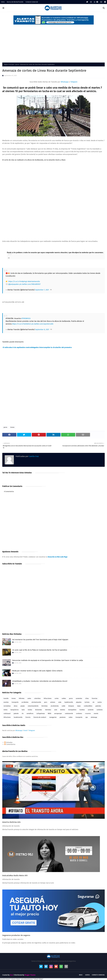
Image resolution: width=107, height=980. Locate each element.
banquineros (15, 710)
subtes (64, 698)
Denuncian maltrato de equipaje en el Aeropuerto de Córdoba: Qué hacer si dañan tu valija (48, 660)
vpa (87, 717)
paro (46, 702)
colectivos (37, 698)
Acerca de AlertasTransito (15, 2)
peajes (23, 706)
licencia (28, 717)
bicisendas (39, 710)
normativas (7, 706)
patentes (98, 706)
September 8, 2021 (42, 329)
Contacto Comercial (32, 2)
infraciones (7, 717)
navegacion (53, 717)
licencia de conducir (40, 717)
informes (22, 698)
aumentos (79, 698)
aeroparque (58, 714)
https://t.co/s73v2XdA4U (22, 324)
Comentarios (10, 744)
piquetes (79, 702)
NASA (49, 714)
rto (23, 714)
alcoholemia (55, 706)
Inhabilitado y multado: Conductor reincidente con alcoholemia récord (40, 681)
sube (60, 702)
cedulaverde (69, 714)
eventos (6, 702)
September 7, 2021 (42, 290)
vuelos (100, 702)
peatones (63, 717)
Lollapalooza (41, 714)
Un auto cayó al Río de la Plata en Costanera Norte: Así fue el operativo (40, 650)
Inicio (3, 2)
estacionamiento (33, 706)
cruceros (88, 714)
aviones (53, 702)
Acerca (87, 975)
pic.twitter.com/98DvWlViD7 (30, 284)
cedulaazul (7, 714)
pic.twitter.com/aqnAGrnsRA (42, 324)
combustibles (88, 706)
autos (29, 698)
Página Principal (9, 64)
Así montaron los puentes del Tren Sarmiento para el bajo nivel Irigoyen (40, 640)
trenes (12, 427)
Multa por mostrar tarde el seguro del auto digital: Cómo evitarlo (37, 671)
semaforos (30, 714)
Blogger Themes (30, 975)
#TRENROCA (26, 318)
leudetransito (18, 717)
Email (26, 730)
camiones (100, 710)
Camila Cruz (33, 456)
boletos (63, 710)
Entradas (8, 742)
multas (30, 710)
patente (16, 714)
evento (96, 714)
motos (6, 710)
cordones (79, 714)
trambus (82, 710)
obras (16, 706)
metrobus (48, 710)
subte (63, 706)
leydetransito (69, 702)
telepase (71, 706)
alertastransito (36, 702)
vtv (93, 702)
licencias (95, 698)
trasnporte (79, 717)
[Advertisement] (53, 42)
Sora (12, 975)
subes (71, 717)
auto (56, 710)
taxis (23, 710)
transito (6, 698)
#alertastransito (34, 281)
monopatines (72, 710)
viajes (79, 706)
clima (87, 698)
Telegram (74, 82)
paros (17, 64)
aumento (91, 710)
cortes (57, 698)
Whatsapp (65, 82)
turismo (87, 702)
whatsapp (94, 717)
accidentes (25, 702)
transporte (15, 702)
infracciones (48, 698)
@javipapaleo (14, 284)
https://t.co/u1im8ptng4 (18, 281)
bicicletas (45, 706)
